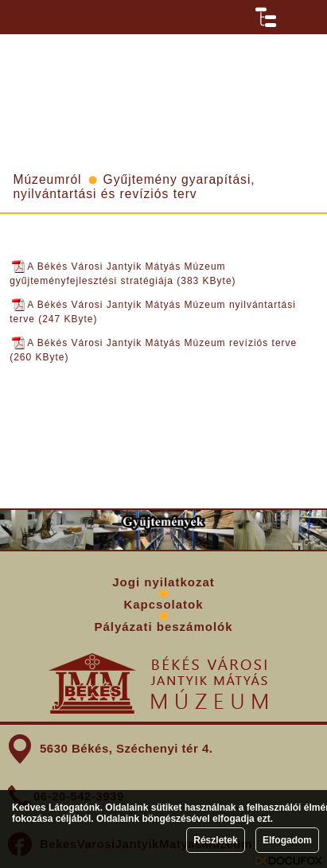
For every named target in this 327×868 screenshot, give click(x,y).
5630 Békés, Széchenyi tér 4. (126, 748)
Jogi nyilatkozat (163, 582)
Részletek (215, 840)
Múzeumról (47, 179)
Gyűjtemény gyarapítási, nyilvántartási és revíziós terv (134, 187)
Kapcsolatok (163, 604)
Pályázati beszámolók (163, 627)
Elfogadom (287, 840)
